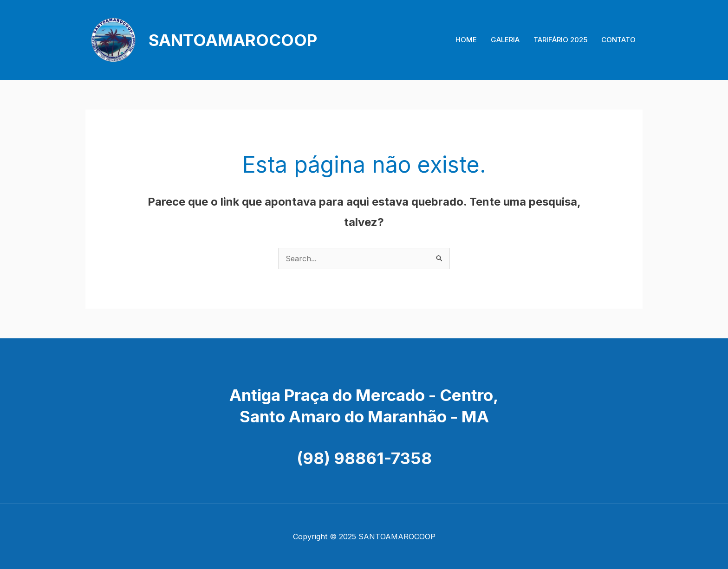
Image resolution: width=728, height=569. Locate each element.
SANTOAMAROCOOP (233, 40)
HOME (466, 40)
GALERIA (505, 40)
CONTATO (618, 40)
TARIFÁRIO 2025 (560, 40)
